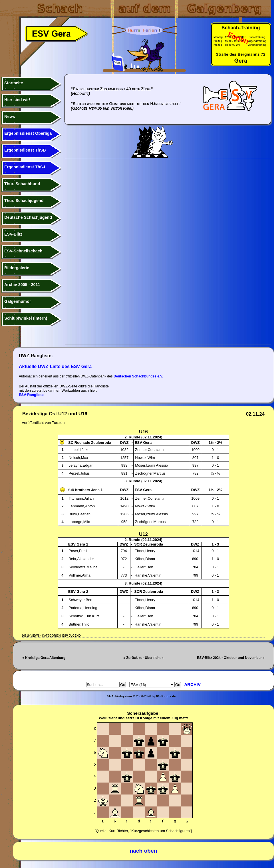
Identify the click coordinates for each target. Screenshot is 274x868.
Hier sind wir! (17, 100)
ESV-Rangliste (31, 395)
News (10, 117)
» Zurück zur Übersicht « (143, 658)
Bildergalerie (17, 268)
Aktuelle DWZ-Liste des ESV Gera (55, 366)
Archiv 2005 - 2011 (22, 285)
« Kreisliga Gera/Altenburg (44, 658)
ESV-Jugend (71, 636)
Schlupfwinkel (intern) (26, 318)
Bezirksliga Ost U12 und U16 (55, 414)
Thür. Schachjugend (24, 201)
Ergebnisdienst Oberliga (28, 133)
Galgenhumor (18, 301)
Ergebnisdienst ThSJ (25, 167)
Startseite (14, 83)
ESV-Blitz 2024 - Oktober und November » (231, 658)
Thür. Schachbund (22, 184)
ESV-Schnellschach (23, 251)
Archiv (193, 684)
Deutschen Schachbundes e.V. (138, 376)
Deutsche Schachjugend (28, 217)
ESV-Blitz (13, 234)
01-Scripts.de (166, 696)
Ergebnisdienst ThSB (25, 150)
